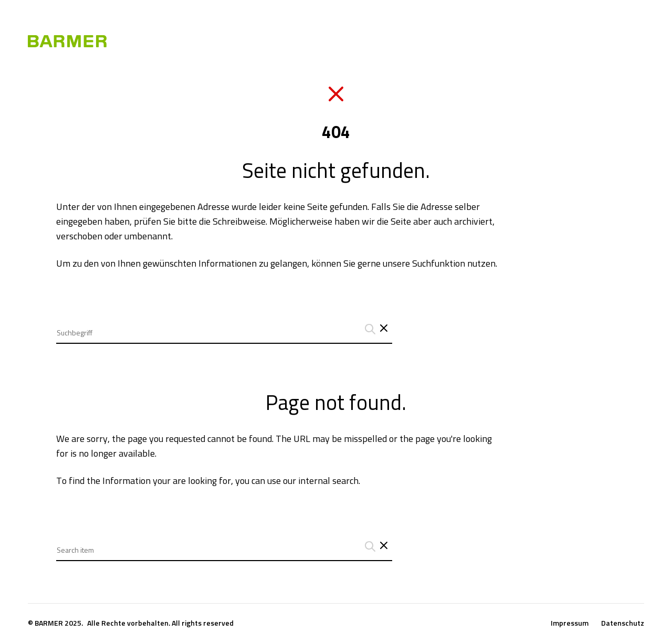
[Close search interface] (384, 546)
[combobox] (224, 325)
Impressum (570, 623)
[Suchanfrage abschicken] (369, 329)
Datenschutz (623, 623)
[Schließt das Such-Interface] (384, 329)
